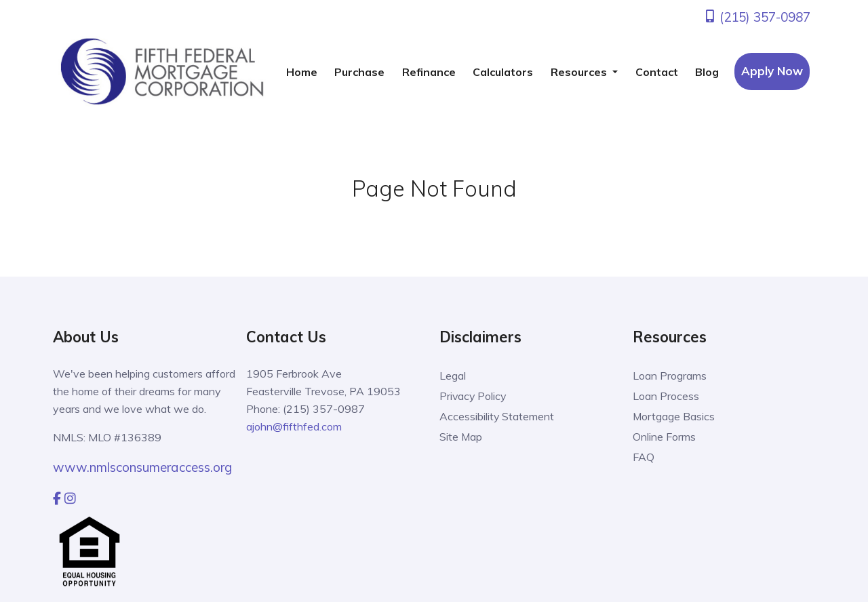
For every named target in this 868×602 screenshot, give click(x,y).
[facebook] (57, 498)
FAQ (644, 457)
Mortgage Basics (674, 416)
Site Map (461, 437)
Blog (707, 72)
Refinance (429, 72)
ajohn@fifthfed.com (294, 426)
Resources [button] (580, 72)
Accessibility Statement (497, 416)
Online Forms (664, 437)
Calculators (503, 72)
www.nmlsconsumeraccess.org (142, 467)
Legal (453, 376)
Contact (657, 72)
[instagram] (70, 498)
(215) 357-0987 (757, 17)
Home (302, 72)
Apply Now (772, 71)
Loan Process (666, 396)
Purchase (359, 72)
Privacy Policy (474, 396)
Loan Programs (670, 376)
